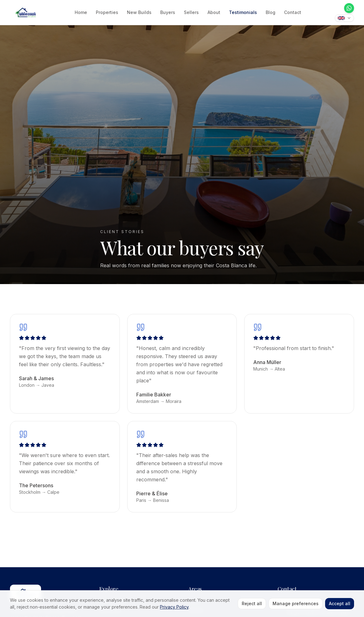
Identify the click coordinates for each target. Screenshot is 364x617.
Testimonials (243, 12)
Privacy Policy (174, 607)
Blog (271, 12)
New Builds (139, 12)
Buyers (168, 12)
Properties (107, 12)
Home (81, 12)
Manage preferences (296, 603)
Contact (293, 12)
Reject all (252, 603)
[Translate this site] (344, 18)
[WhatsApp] (349, 8)
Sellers (191, 12)
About (214, 12)
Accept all (340, 603)
